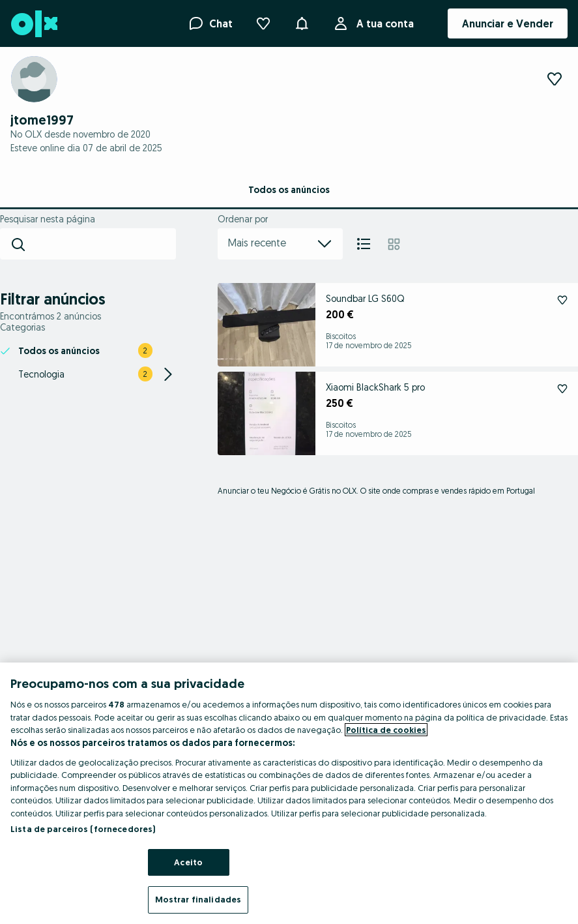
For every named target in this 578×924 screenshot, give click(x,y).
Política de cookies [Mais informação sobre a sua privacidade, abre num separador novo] (386, 730)
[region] (289, 793)
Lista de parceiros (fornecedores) (83, 829)
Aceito (188, 862)
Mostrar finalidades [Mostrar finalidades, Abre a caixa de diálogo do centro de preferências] (198, 899)
